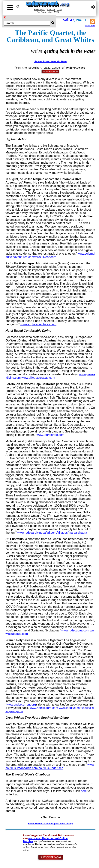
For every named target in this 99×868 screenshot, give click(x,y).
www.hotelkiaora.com (44, 708)
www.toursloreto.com (51, 435)
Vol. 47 (68, 20)
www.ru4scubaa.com (75, 630)
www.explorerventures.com (38, 324)
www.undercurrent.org (21, 704)
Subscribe (51, 9)
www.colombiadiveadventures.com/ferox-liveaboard (50, 255)
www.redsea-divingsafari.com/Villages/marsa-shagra (52, 533)
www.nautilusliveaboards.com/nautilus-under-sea (50, 766)
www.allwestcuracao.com (38, 378)
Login (59, 9)
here (84, 791)
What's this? (90, 26)
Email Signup (39, 9)
